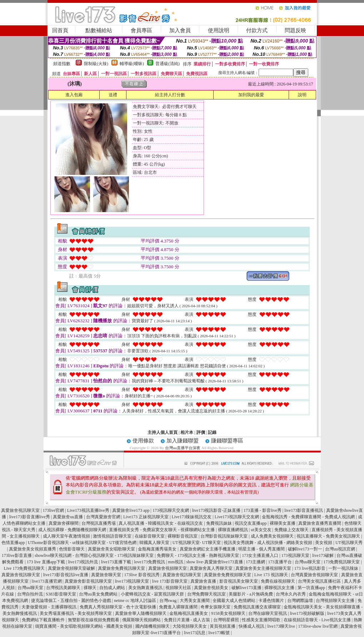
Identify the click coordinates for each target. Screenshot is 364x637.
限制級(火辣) (96, 64)
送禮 (113, 95)
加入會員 (180, 30)
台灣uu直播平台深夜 (183, 448)
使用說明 (219, 30)
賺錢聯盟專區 (227, 441)
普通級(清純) (168, 64)
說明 (302, 95)
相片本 (187, 432)
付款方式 (257, 30)
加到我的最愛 (251, 95)
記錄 (212, 432)
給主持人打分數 (170, 95)
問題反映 (295, 30)
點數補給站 (99, 30)
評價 (201, 432)
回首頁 (60, 30)
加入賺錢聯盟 (183, 441)
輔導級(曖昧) (132, 64)
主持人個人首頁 (163, 432)
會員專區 (141, 30)
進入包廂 (74, 95)
